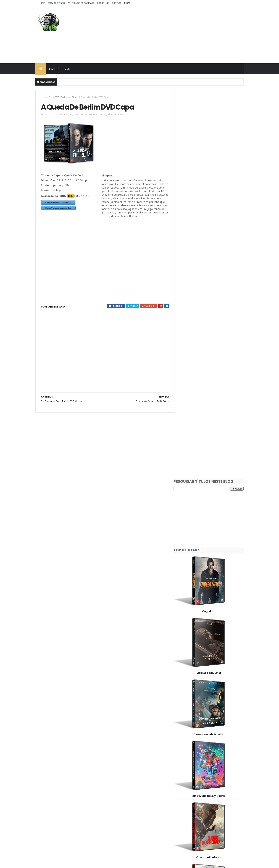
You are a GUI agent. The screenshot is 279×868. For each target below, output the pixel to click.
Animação (216, 764)
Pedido (204, 788)
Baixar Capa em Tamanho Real (58, 208)
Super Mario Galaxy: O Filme (211, 391)
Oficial (184, 788)
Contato (117, 3)
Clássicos (186, 776)
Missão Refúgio (211, 678)
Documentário (209, 776)
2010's (203, 757)
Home (42, 3)
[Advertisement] (179, 35)
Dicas (127, 3)
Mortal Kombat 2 (211, 620)
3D (199, 764)
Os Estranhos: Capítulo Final (211, 735)
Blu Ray (54, 69)
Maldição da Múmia (211, 276)
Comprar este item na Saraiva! (58, 203)
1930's (184, 751)
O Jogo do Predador (211, 448)
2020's (222, 757)
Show (184, 795)
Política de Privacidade (81, 3)
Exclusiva (65, 97)
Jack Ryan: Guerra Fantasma (211, 505)
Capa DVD (54, 97)
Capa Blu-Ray (188, 770)
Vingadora (211, 218)
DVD (68, 69)
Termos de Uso (56, 3)
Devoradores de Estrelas (211, 333)
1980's (200, 751)
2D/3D (184, 764)
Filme (74, 97)
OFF (225, 782)
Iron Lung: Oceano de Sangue (211, 563)
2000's (184, 757)
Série (223, 788)
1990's (217, 751)
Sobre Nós (103, 3)
